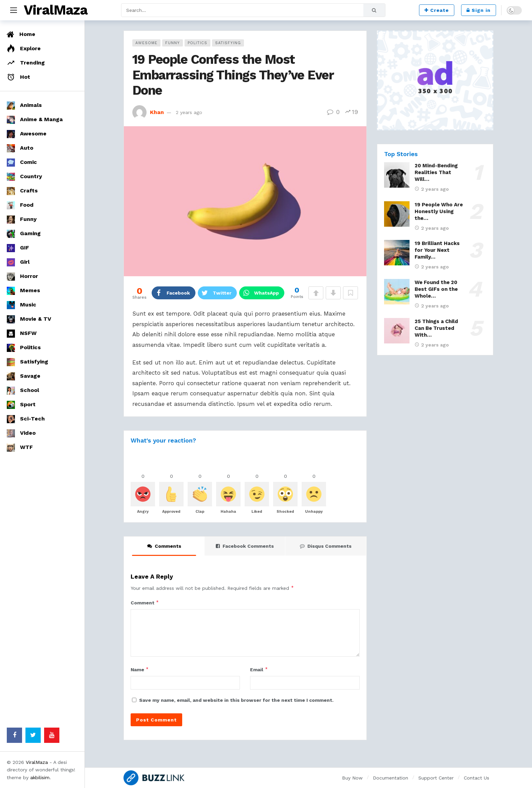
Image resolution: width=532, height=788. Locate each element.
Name (140, 670)
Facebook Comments (245, 546)
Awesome (146, 43)
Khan (157, 112)
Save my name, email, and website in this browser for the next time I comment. (236, 700)
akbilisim (40, 777)
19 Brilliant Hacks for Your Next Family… (437, 250)
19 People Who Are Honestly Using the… (439, 211)
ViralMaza (56, 10)
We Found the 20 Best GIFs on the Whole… (436, 289)
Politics (197, 43)
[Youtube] (52, 735)
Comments (164, 546)
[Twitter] (33, 735)
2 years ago (189, 112)
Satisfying (228, 43)
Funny (173, 43)
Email (259, 670)
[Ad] (435, 80)
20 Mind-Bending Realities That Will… (436, 172)
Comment (145, 603)
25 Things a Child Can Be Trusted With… (436, 328)
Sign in (479, 10)
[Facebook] (14, 735)
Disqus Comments (326, 546)
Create (437, 10)
